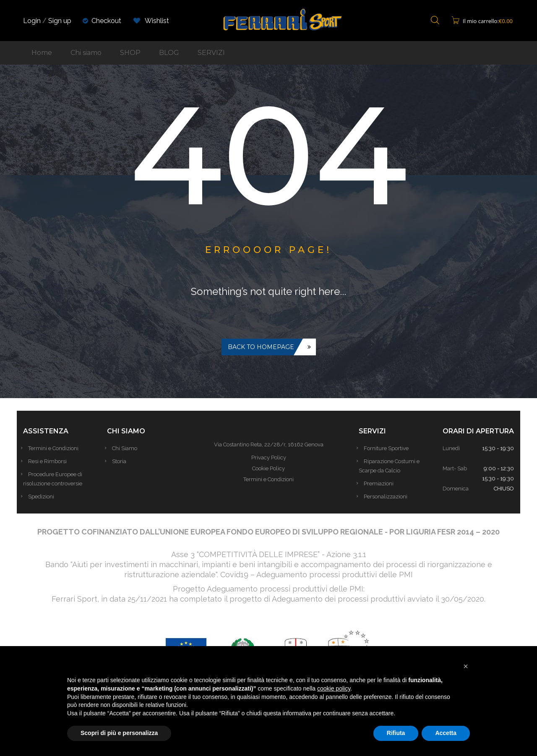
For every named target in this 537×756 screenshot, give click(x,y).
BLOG (169, 53)
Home (42, 53)
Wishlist (151, 21)
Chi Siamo (128, 448)
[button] (466, 666)
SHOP (130, 53)
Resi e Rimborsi (51, 461)
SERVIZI (211, 53)
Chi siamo (86, 53)
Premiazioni (382, 484)
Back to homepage (261, 347)
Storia (123, 461)
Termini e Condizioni (57, 448)
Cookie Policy (268, 468)
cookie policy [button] (334, 688)
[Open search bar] (435, 21)
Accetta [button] (446, 733)
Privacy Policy (269, 458)
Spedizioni (44, 497)
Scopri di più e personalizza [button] (119, 733)
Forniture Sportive (390, 448)
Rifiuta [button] (396, 733)
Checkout (106, 21)
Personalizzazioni (389, 497)
